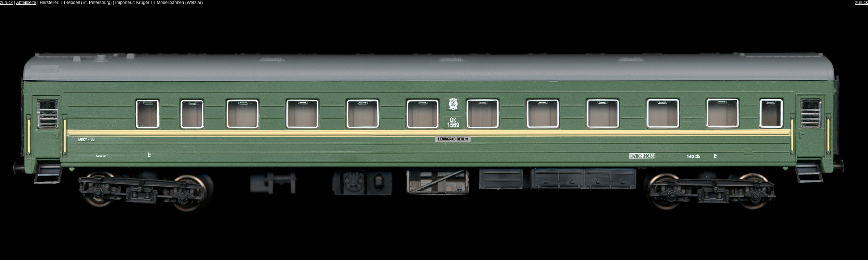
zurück (6, 3)
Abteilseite (26, 3)
